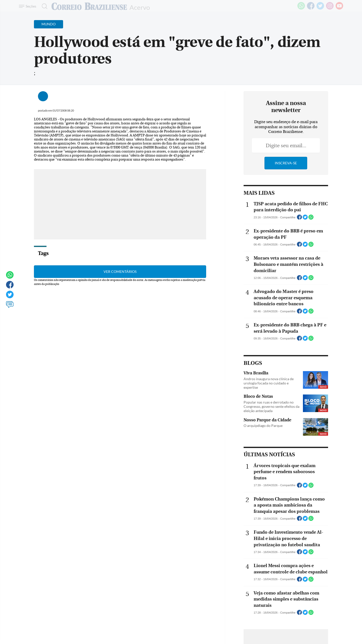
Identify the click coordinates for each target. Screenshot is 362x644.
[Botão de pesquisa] (43, 6)
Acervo (140, 7)
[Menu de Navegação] (28, 6)
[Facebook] (311, 9)
